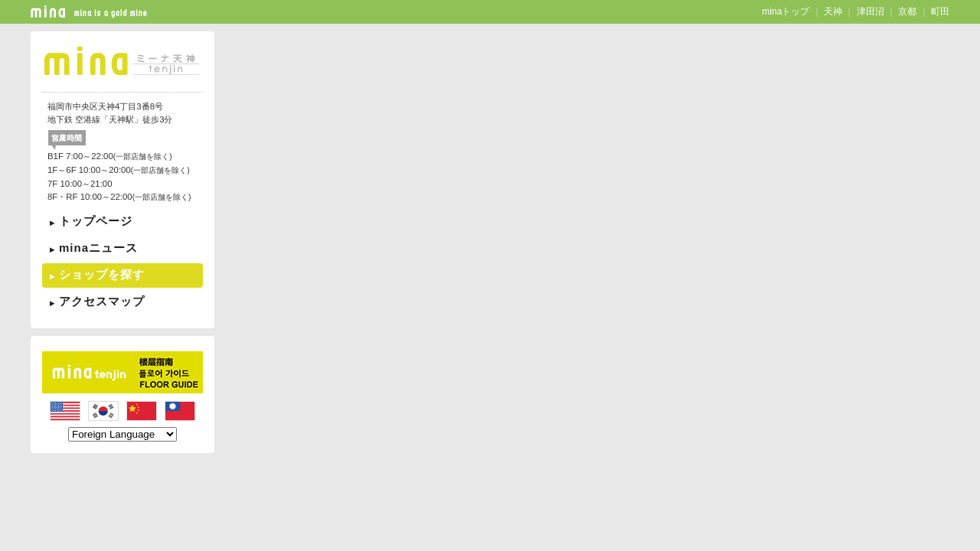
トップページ (96, 221)
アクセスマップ (102, 301)
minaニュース (98, 248)
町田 (940, 11)
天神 (833, 11)
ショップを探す (102, 274)
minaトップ (786, 11)
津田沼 (871, 11)
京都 (907, 11)
